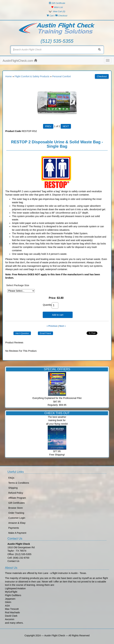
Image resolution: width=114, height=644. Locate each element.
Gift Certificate (57, 3)
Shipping (13, 488)
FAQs (11, 478)
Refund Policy (16, 493)
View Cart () (59, 11)
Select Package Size (18, 285)
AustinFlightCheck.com (20, 61)
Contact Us (13, 561)
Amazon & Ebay (17, 523)
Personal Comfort (61, 76)
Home (8, 76)
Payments (14, 528)
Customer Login (17, 518)
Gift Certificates (16, 503)
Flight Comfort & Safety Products (32, 76)
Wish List (57, 7)
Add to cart (58, 315)
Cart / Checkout (57, 16)
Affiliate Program (17, 498)
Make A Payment (17, 533)
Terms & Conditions (19, 483)
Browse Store (15, 508)
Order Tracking (16, 513)
